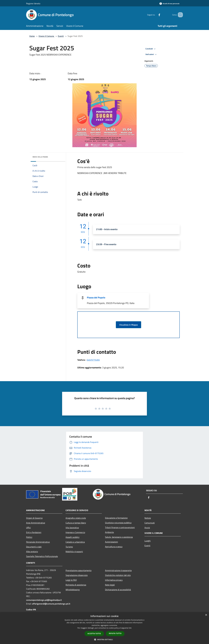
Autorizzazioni (111, 542)
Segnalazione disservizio (77, 575)
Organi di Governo (34, 518)
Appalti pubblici (73, 537)
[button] (104, 639)
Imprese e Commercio (75, 532)
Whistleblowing (73, 590)
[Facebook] (156, 15)
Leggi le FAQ (71, 580)
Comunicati (150, 523)
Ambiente (109, 532)
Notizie (148, 518)
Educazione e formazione (116, 518)
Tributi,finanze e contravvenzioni (120, 527)
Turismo (69, 547)
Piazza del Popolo (96, 298)
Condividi (151, 49)
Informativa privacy (114, 580)
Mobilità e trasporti (74, 552)
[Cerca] (180, 15)
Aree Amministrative (36, 523)
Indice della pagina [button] (40, 157)
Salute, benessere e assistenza (119, 537)
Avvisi (147, 528)
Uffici (28, 528)
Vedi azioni (151, 54)
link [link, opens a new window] (130, 628)
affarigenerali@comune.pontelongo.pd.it (51, 604)
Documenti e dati (34, 547)
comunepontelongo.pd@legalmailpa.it (44, 600)
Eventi (61, 36)
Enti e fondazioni (34, 532)
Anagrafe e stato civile (76, 518)
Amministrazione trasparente (118, 570)
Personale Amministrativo (38, 542)
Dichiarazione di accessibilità (118, 590)
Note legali (110, 585)
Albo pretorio (32, 552)
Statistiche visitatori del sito (118, 575)
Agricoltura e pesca (114, 547)
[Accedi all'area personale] (169, 4)
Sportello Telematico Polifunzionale (42, 556)
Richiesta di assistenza (76, 585)
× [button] (206, 615)
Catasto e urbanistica (75, 542)
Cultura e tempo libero (76, 523)
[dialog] (104, 628)
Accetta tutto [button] (94, 634)
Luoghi (148, 541)
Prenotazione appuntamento (79, 570)
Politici (29, 537)
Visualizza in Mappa (128, 325)
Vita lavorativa (72, 528)
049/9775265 (93, 360)
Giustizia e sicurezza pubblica (118, 523)
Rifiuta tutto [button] (115, 633)
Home (32, 36)
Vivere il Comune (47, 36)
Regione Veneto (33, 3)
